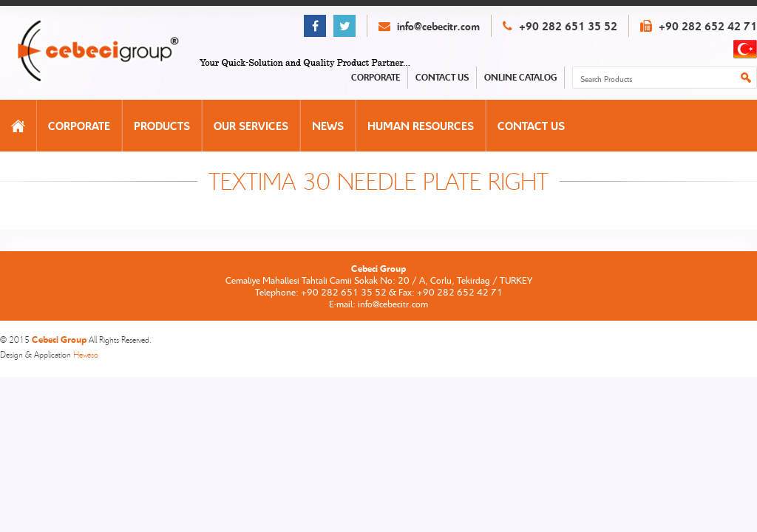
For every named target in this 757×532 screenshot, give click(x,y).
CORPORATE (79, 126)
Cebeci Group (113, 52)
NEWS (328, 126)
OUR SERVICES (251, 126)
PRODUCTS (162, 126)
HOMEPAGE (18, 126)
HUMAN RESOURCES (421, 126)
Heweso (86, 354)
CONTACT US (531, 126)
